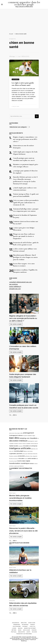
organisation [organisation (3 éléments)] (13, 454)
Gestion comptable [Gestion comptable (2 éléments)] (26, 444)
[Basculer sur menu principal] (2, 4)
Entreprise (25, 625)
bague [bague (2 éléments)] (34, 436)
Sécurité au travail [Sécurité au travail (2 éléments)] (13, 461)
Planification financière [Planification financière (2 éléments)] (32, 454)
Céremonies (17, 625)
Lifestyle (32, 626)
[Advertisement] (24, 20)
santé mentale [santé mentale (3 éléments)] (32, 458)
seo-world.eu (13, 284)
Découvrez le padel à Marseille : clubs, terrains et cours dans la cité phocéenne (23, 531)
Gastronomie (17, 626)
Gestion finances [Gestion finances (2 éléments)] (34, 444)
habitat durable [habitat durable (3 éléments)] (14, 446)
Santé (28, 632)
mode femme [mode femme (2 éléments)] (30, 451)
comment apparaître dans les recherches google (24, 3)
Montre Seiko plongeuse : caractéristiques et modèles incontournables (20, 498)
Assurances (15, 79)
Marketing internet (30, 628)
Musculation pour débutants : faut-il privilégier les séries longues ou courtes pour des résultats (25, 257)
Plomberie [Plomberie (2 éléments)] (11, 456)
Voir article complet (16, 324)
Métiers (14, 630)
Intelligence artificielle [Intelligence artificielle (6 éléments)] (20, 448)
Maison (20, 628)
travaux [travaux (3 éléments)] (32, 463)
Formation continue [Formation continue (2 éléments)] (18, 444)
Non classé (27, 630)
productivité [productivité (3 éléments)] (21, 456)
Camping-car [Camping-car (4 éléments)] (24, 438)
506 (14, 541)
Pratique (12, 493)
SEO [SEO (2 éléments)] (37, 459)
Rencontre (21, 632)
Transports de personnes (24, 634)
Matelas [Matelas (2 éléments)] (25, 451)
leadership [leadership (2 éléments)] (33, 449)
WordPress (24, 641)
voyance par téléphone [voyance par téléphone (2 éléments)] (19, 466)
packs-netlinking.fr (15, 287)
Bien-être (13, 568)
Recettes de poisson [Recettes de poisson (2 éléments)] (14, 459)
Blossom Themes (24, 640)
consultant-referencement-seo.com (20, 282)
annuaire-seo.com (15, 289)
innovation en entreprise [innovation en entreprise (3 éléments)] (30, 446)
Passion (12, 601)
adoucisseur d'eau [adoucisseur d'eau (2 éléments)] (13, 433)
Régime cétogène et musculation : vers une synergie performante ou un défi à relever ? (25, 139)
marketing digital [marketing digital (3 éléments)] (19, 451)
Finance (32, 625)
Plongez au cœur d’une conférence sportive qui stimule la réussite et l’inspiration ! (24, 236)
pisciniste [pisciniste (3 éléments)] (19, 454)
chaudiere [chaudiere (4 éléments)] (33, 438)
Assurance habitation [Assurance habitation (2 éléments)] (28, 436)
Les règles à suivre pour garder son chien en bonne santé (23, 84)
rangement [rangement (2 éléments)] (35, 456)
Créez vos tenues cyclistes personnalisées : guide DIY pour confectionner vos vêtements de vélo (26, 203)
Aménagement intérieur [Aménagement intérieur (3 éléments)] (16, 435)
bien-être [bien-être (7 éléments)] (14, 438)
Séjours (34, 632)
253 (14, 415)
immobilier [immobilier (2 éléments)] (20, 446)
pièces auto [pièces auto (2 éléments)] (25, 454)
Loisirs (14, 628)
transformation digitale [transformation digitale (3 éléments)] (24, 461)
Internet (25, 626)
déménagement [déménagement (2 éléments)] (31, 441)
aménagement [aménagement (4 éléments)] (28, 433)
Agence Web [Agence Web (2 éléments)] (20, 433)
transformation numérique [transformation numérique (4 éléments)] (19, 463)
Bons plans (32, 623)
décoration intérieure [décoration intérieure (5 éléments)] (18, 441)
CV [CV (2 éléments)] (38, 438)
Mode (20, 630)
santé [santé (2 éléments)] (26, 459)
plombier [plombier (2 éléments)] (16, 456)
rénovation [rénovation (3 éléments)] (21, 458)
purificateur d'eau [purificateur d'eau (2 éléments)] (29, 456)
